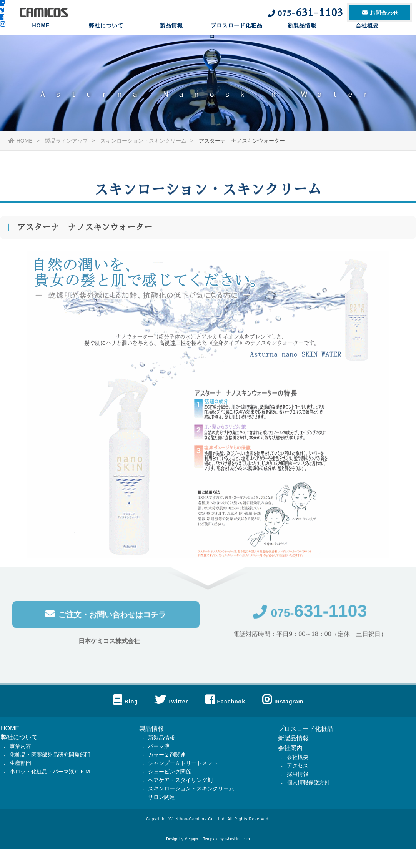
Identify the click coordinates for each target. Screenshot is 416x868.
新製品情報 (302, 37)
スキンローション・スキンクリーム (143, 141)
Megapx (191, 839)
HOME (41, 37)
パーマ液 (159, 746)
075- (310, 615)
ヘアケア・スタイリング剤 (180, 780)
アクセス (298, 765)
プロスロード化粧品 (237, 37)
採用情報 (298, 774)
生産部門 (20, 763)
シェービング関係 (170, 772)
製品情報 (171, 37)
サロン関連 (161, 797)
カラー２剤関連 (167, 755)
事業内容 (20, 746)
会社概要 (367, 37)
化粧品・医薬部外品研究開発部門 (50, 755)
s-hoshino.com (237, 839)
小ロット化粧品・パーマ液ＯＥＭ (50, 772)
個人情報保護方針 (308, 782)
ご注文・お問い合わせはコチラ (106, 616)
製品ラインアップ (67, 141)
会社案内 (290, 748)
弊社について (106, 37)
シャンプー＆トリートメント (183, 763)
